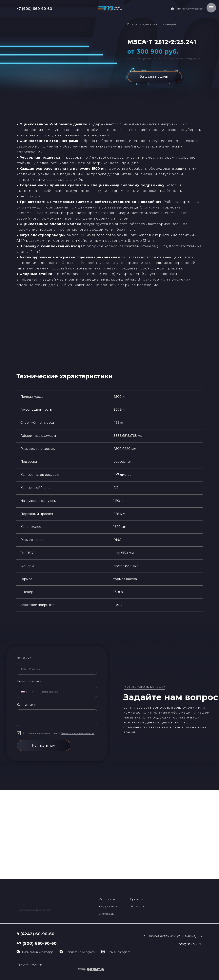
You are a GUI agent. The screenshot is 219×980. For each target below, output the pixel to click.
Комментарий (27, 705)
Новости (137, 906)
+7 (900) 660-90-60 (34, 9)
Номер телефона (29, 681)
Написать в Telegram (80, 952)
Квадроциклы (108, 906)
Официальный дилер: (29, 964)
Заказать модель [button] (154, 77)
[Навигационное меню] (211, 8)
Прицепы (137, 899)
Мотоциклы (107, 899)
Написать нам (44, 745)
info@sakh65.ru (190, 944)
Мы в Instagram (119, 952)
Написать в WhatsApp (190, 9)
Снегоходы (106, 914)
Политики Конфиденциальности (78, 733)
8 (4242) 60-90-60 (35, 934)
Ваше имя (24, 658)
